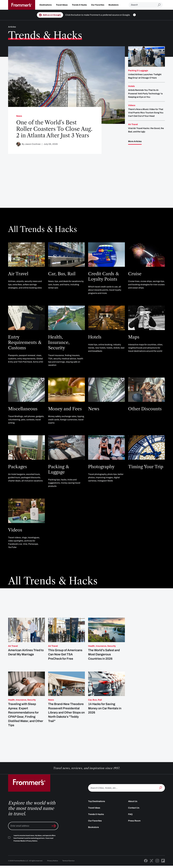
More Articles (135, 141)
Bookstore (114, 5)
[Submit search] (160, 5)
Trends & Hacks (79, 5)
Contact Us (134, 814)
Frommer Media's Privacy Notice (25, 847)
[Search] (143, 5)
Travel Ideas (62, 5)
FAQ (130, 821)
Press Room (134, 827)
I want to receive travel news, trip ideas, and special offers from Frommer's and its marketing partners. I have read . (34, 845)
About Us (133, 808)
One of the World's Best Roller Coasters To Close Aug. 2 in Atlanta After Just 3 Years (54, 129)
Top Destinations (97, 808)
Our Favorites (98, 5)
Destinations (46, 5)
